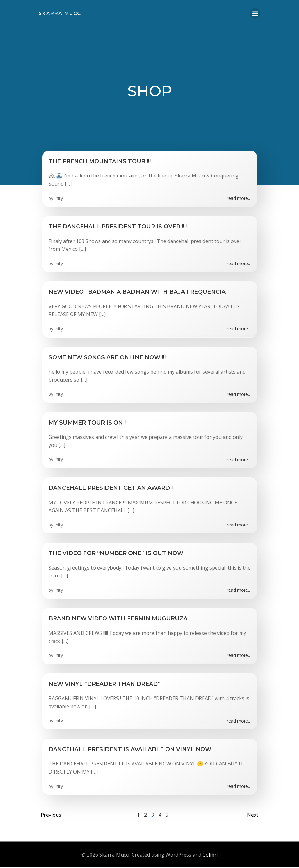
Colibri (210, 856)
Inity (59, 199)
